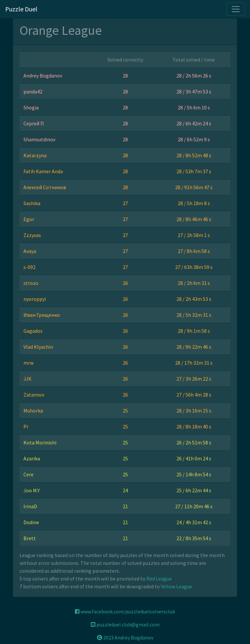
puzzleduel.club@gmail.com (125, 624)
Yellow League (176, 586)
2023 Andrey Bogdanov (125, 637)
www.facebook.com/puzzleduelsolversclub (125, 611)
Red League (159, 579)
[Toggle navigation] (236, 9)
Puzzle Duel (21, 9)
